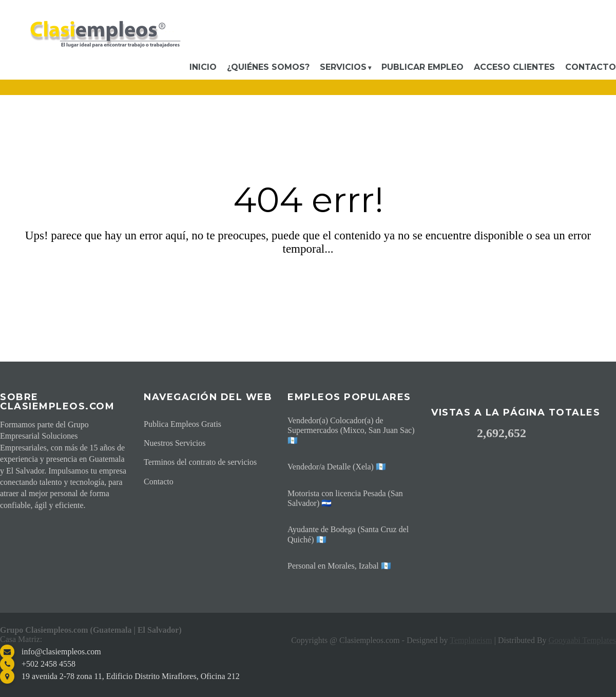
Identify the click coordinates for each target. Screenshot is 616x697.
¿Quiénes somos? (268, 67)
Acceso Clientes (514, 67)
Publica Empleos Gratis (182, 424)
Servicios (343, 67)
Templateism (471, 640)
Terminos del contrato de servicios (200, 462)
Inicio (203, 67)
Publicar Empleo (422, 67)
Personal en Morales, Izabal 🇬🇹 (339, 566)
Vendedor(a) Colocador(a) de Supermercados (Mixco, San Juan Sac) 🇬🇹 (351, 430)
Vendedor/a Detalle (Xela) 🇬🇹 (337, 467)
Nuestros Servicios (175, 443)
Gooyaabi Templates (582, 640)
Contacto (591, 67)
